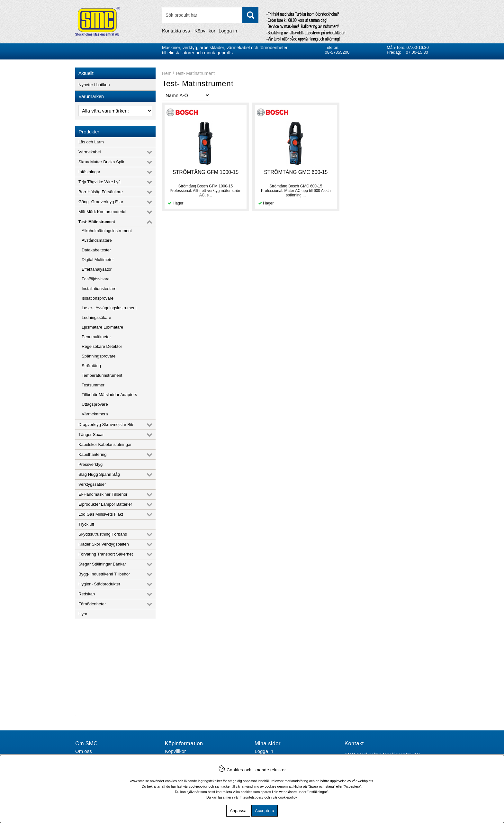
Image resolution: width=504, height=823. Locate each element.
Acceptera (265, 811)
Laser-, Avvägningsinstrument (109, 308)
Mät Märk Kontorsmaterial (102, 212)
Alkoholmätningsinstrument (107, 231)
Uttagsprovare (95, 404)
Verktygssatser (92, 484)
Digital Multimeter (98, 260)
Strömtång (91, 366)
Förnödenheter (92, 604)
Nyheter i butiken (94, 85)
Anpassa (238, 811)
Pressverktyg (90, 464)
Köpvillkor (205, 31)
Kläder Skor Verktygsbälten (104, 544)
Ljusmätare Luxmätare (102, 327)
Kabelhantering (92, 454)
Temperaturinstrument (102, 375)
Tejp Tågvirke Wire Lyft (100, 182)
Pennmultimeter (96, 337)
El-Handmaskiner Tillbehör (103, 494)
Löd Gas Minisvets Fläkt (101, 514)
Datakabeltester (96, 250)
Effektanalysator (97, 269)
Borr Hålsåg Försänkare (101, 192)
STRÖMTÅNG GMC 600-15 (295, 172)
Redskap (87, 594)
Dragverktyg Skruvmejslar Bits (106, 425)
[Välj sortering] (186, 95)
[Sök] (210, 15)
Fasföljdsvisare (96, 279)
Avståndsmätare (97, 240)
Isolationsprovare (98, 298)
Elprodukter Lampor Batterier (105, 504)
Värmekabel (90, 152)
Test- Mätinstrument (97, 222)
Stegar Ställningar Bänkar (102, 564)
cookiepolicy (288, 797)
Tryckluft (86, 524)
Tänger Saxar (91, 434)
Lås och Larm (91, 142)
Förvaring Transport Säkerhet (106, 554)
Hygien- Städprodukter (99, 584)
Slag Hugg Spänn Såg (99, 474)
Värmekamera (95, 414)
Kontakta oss (176, 31)
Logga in (228, 31)
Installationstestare (99, 289)
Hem (167, 73)
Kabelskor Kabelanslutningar (105, 444)
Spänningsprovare (99, 356)
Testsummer (93, 385)
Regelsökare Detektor (102, 346)
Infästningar (89, 172)
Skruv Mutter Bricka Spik (101, 162)
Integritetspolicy (252, 797)
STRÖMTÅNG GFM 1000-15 (205, 172)
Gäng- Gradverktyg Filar (101, 202)
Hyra (83, 614)
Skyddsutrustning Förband (103, 534)
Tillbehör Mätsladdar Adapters (109, 395)
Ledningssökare (96, 317)
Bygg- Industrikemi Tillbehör (104, 574)
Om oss (84, 751)
